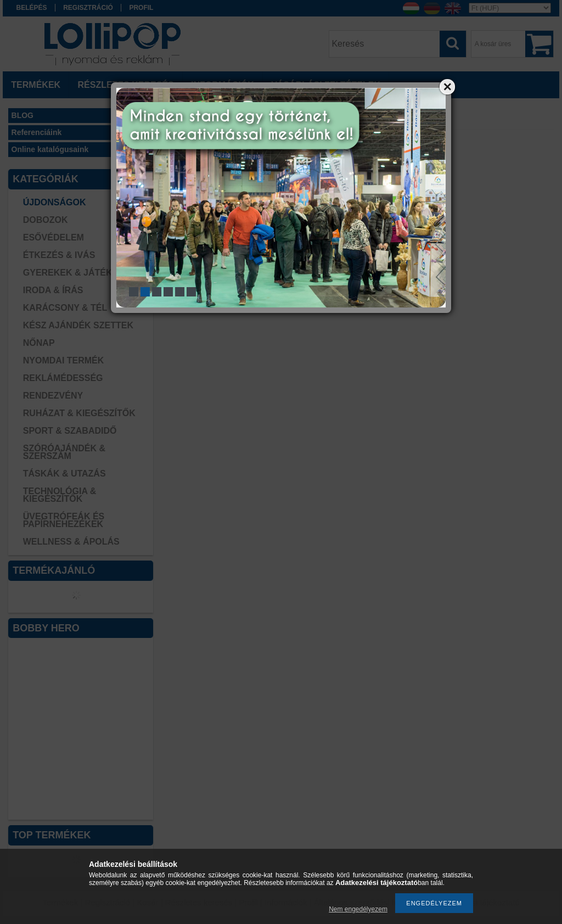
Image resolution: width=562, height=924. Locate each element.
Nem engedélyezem (358, 909)
